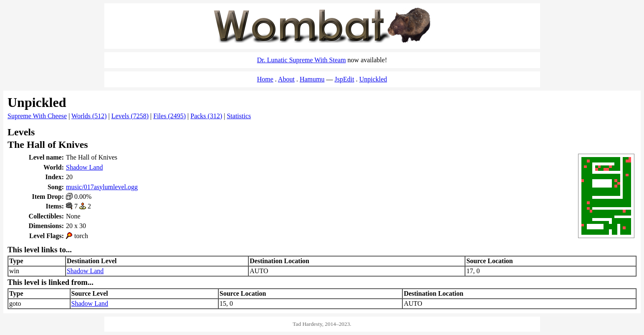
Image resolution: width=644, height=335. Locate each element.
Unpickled (373, 79)
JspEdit (345, 79)
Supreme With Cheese (37, 116)
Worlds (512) (89, 116)
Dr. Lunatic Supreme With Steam (302, 60)
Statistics (239, 116)
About (286, 79)
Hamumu (312, 79)
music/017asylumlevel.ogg (102, 187)
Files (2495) (169, 116)
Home (265, 79)
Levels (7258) (130, 116)
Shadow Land (84, 167)
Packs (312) (206, 116)
